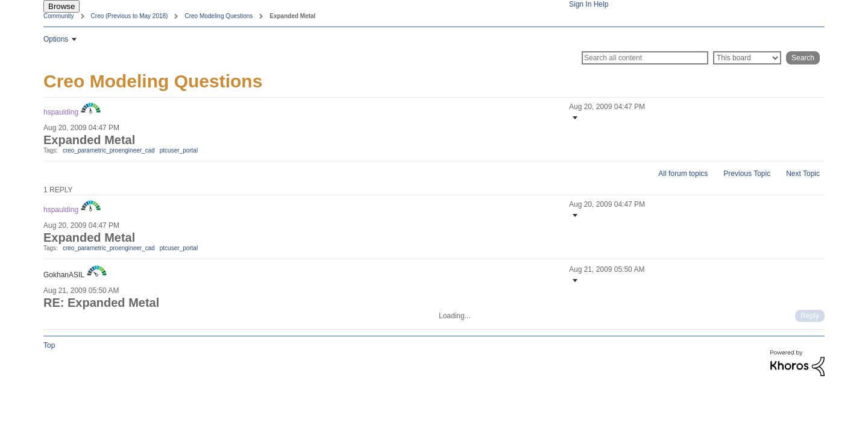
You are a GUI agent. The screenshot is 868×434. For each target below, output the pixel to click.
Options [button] (56, 39)
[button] (574, 118)
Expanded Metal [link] (292, 16)
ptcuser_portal (179, 150)
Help (601, 4)
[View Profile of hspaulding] (61, 112)
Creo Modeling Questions (219, 16)
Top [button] (49, 345)
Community (59, 16)
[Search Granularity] (747, 58)
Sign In (580, 4)
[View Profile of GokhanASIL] (64, 275)
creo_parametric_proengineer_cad (109, 150)
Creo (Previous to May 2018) (130, 16)
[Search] (645, 58)
